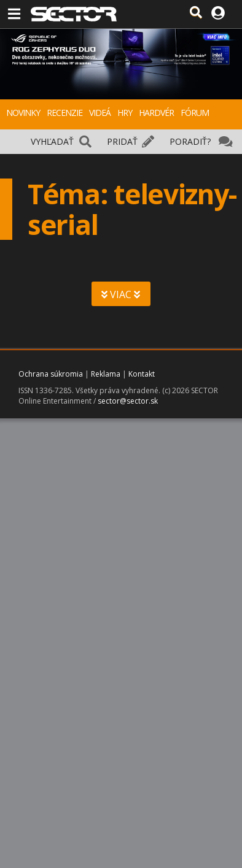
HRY (125, 113)
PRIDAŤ (122, 141)
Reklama (106, 374)
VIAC (121, 294)
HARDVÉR (156, 113)
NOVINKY (23, 113)
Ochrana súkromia (51, 374)
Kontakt (142, 374)
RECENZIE (64, 113)
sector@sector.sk (128, 401)
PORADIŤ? (190, 141)
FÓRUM (195, 113)
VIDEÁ (100, 113)
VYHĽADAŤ (52, 141)
